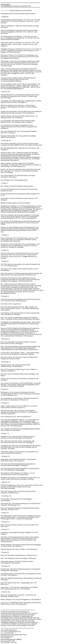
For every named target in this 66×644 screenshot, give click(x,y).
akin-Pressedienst (5, 4)
